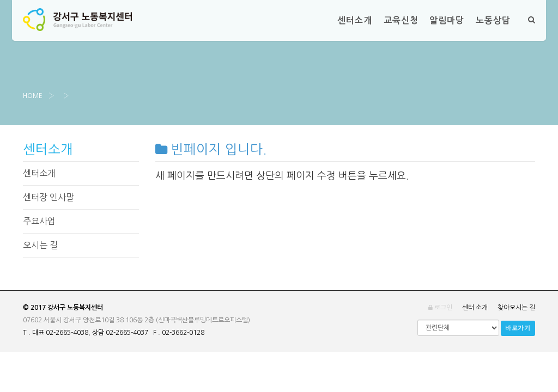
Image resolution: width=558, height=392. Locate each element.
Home (33, 96)
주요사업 (39, 221)
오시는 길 (40, 245)
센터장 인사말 (48, 197)
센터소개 (39, 173)
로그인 (440, 308)
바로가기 (518, 328)
